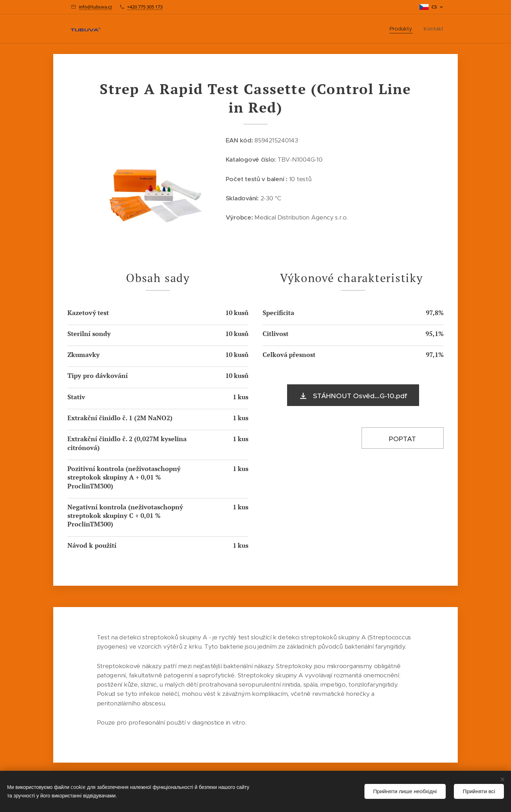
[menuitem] (403, 29)
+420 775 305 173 (145, 7)
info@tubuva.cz (95, 7)
